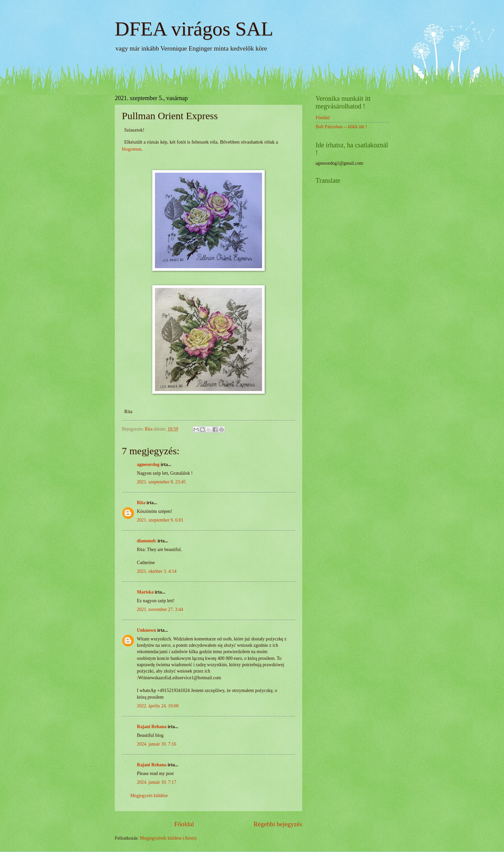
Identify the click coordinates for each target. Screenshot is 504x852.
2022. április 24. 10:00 (158, 706)
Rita (141, 503)
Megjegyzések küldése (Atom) (168, 838)
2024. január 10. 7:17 (157, 782)
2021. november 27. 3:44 (160, 609)
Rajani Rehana (152, 727)
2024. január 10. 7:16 (157, 744)
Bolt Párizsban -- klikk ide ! (341, 127)
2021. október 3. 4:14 (157, 571)
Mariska (145, 592)
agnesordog (148, 464)
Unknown (147, 630)
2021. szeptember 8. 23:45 (161, 482)
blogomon (132, 149)
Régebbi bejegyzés (278, 824)
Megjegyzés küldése (149, 796)
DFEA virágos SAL (194, 29)
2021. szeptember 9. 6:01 (160, 520)
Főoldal (184, 824)
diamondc (147, 541)
